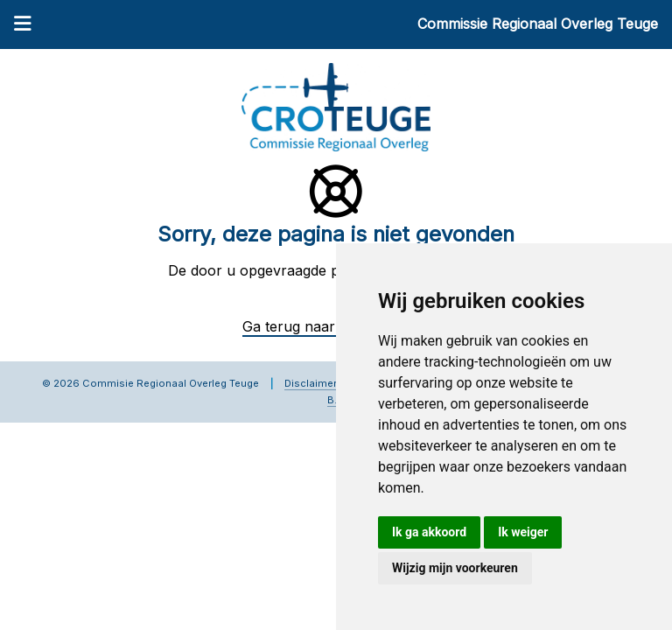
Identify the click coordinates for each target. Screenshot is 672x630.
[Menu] (23, 25)
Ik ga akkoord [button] (429, 532)
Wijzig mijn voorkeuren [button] (455, 568)
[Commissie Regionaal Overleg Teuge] (336, 106)
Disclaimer (311, 383)
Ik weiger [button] (523, 532)
